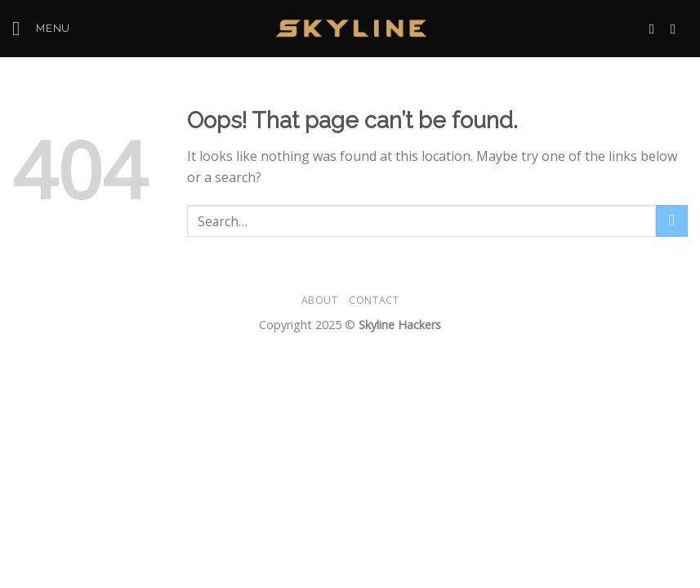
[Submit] (672, 221)
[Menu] (41, 28)
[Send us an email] (656, 29)
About (320, 300)
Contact (374, 300)
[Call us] (677, 29)
